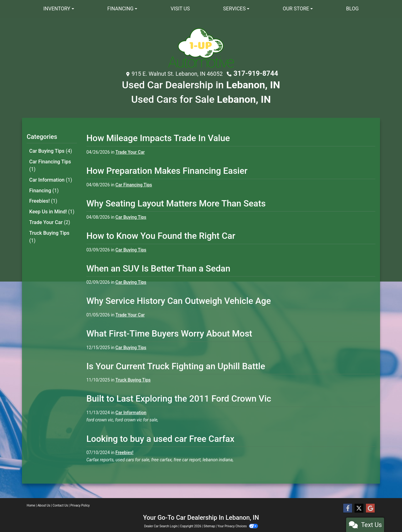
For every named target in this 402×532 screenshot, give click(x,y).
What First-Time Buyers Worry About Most (169, 333)
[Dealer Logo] (201, 48)
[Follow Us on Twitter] (359, 508)
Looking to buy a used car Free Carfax (160, 438)
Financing (44, 188)
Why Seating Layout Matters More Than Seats (176, 203)
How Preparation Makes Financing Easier (167, 170)
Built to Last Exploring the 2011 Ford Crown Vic (179, 398)
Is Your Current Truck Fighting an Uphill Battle (176, 365)
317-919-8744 (256, 73)
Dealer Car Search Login (161, 526)
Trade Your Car (50, 218)
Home (31, 505)
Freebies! (43, 198)
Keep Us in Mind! (52, 208)
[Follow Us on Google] (370, 508)
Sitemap (209, 526)
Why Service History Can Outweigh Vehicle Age (179, 300)
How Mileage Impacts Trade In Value (158, 137)
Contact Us (60, 505)
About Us (44, 505)
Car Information (51, 178)
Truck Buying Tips (49, 232)
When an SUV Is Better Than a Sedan (158, 268)
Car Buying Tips (51, 150)
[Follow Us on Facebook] (348, 508)
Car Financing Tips (50, 164)
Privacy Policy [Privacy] (80, 505)
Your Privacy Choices (238, 526)
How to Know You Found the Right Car (161, 235)
